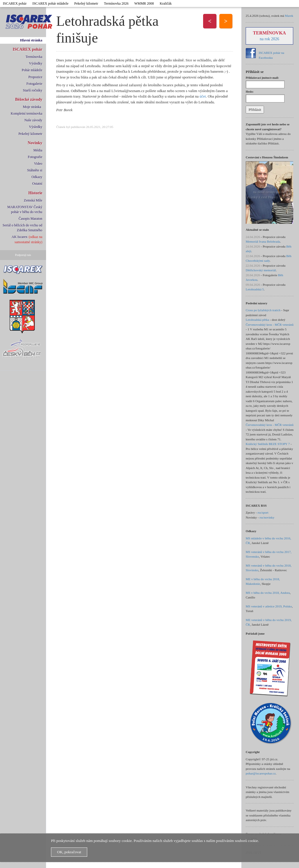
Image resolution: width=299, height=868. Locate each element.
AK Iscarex (20, 237)
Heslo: (250, 92)
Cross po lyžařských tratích (263, 310)
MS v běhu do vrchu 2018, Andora (268, 593)
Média (38, 150)
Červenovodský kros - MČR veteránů (270, 325)
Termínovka (34, 57)
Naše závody (33, 120)
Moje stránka (32, 107)
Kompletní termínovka (27, 113)
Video (38, 164)
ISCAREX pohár (15, 3)
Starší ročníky (33, 90)
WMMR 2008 (144, 3)
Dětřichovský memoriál (261, 270)
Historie (35, 193)
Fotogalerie (34, 84)
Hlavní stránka (31, 40)
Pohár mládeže (32, 70)
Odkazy (37, 177)
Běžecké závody (29, 99)
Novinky (35, 143)
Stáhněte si (35, 170)
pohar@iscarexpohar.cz (261, 773)
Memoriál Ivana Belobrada (263, 241)
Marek (289, 16)
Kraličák (166, 3)
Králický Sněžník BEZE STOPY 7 (268, 444)
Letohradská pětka (257, 320)
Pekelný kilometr (86, 3)
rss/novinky (267, 517)
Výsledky (36, 63)
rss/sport (263, 512)
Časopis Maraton (30, 219)
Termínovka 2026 (116, 3)
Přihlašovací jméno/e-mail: (262, 78)
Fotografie (35, 157)
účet (203, 96)
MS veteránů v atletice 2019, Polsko (269, 606)
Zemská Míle (33, 200)
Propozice (35, 77)
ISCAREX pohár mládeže (51, 3)
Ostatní (37, 184)
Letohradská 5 (255, 289)
